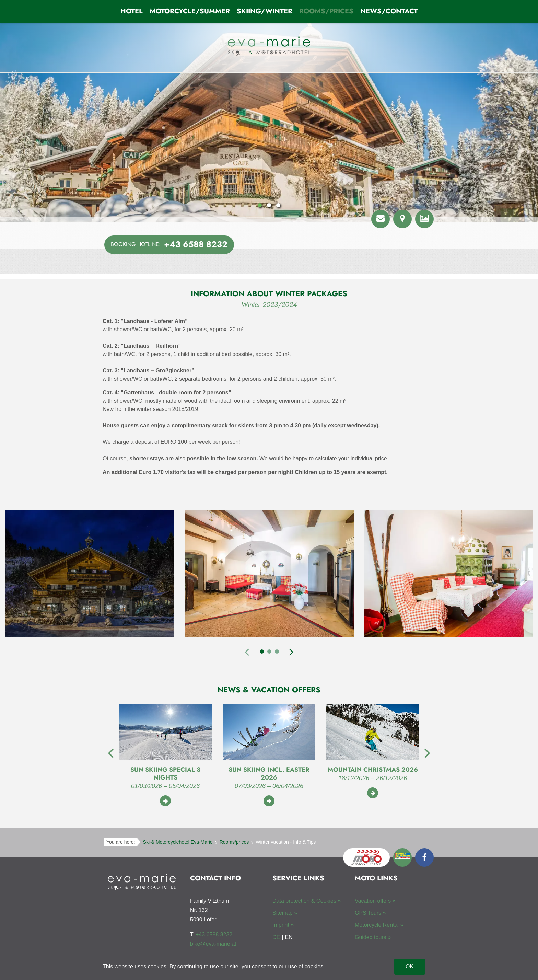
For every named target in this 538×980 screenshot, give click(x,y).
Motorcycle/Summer (190, 11)
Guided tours (371, 937)
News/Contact (389, 11)
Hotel (132, 11)
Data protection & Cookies (304, 901)
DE (276, 937)
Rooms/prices (326, 11)
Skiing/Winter (265, 11)
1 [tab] (262, 652)
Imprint (281, 925)
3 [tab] (277, 652)
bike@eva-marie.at (213, 944)
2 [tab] (269, 652)
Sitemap (283, 913)
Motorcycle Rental (377, 925)
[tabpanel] (90, 575)
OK (410, 966)
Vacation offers (373, 901)
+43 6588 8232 (214, 935)
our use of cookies (301, 966)
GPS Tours (368, 913)
